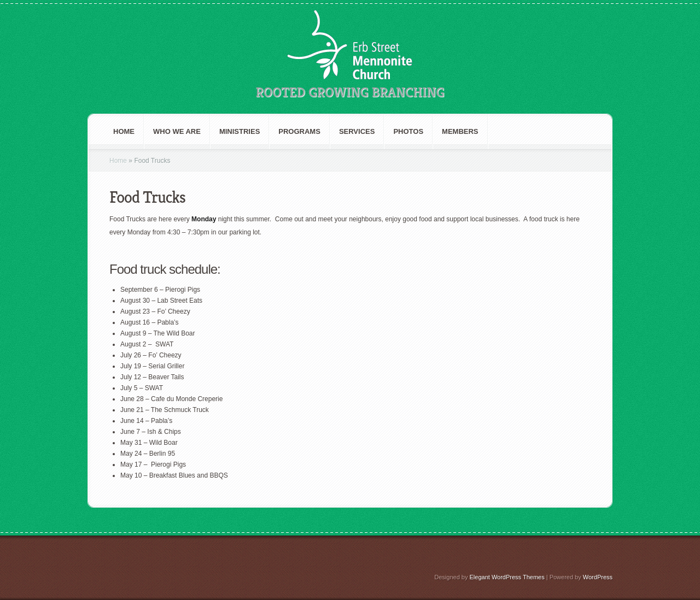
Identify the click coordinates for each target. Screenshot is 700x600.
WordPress (598, 577)
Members (460, 131)
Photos (408, 131)
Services (357, 131)
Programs (299, 131)
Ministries (240, 131)
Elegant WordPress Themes (507, 577)
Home (124, 131)
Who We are (177, 131)
